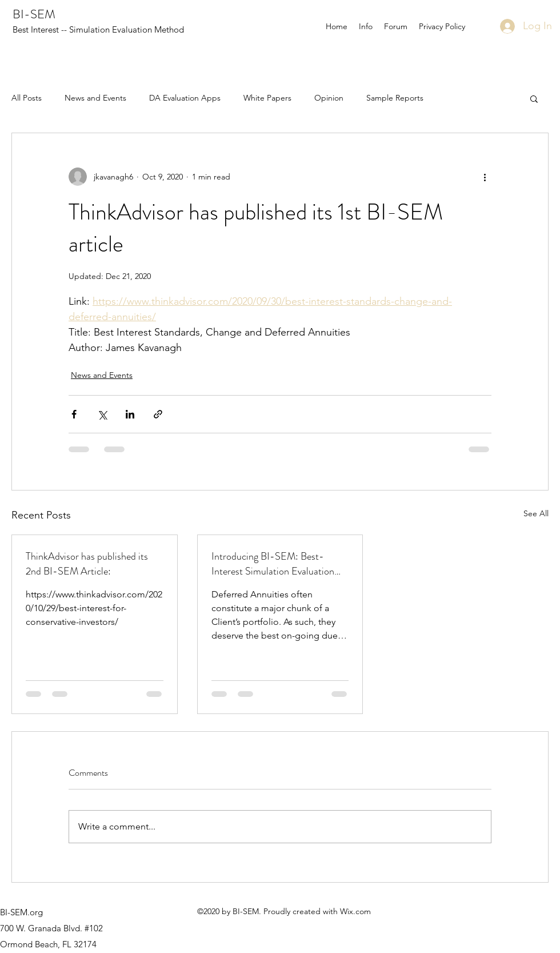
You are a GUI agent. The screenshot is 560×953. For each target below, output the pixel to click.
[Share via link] (158, 414)
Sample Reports (395, 98)
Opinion (329, 98)
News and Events (95, 98)
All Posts (27, 98)
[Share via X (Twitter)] (102, 414)
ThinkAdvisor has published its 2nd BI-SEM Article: (87, 564)
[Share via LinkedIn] (130, 414)
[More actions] (485, 177)
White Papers (267, 98)
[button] (534, 98)
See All (536, 513)
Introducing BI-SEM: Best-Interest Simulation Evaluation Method (273, 564)
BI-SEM (34, 14)
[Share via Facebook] (74, 414)
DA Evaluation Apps (185, 98)
